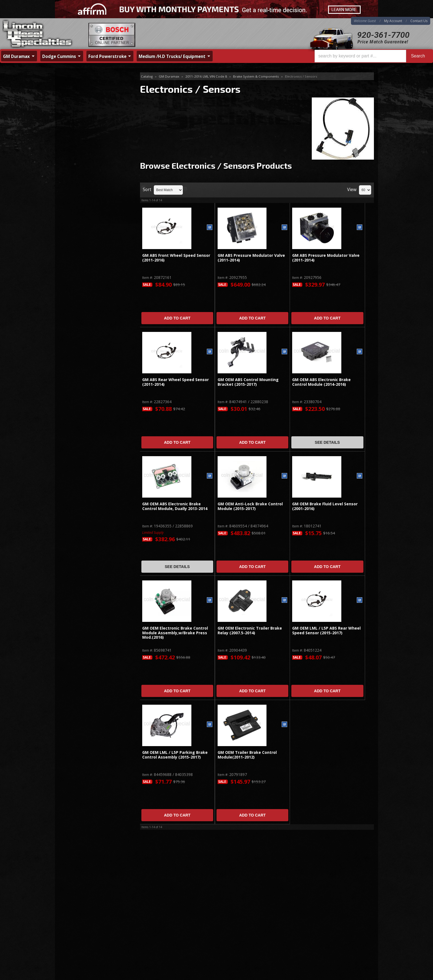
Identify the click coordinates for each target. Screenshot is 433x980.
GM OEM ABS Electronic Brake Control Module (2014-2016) (321, 382)
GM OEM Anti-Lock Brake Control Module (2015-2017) (250, 506)
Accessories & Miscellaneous (89, 139)
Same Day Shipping (89, 180)
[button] (372, 56)
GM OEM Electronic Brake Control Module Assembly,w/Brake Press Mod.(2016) (175, 633)
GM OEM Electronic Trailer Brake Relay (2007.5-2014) (250, 631)
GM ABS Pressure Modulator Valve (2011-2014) (251, 258)
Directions (85, 918)
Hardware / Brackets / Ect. (87, 130)
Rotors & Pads (76, 103)
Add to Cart (177, 318)
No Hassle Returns (89, 212)
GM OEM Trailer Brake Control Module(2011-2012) (247, 755)
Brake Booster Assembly (85, 85)
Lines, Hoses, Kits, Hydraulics (89, 113)
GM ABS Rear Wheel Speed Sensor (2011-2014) (175, 382)
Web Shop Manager (360, 976)
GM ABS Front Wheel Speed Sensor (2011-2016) (176, 258)
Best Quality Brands (90, 196)
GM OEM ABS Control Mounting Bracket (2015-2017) (248, 382)
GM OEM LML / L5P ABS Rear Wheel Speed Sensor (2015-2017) (326, 631)
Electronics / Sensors (84, 121)
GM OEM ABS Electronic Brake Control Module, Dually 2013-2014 (175, 506)
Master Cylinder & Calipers (87, 95)
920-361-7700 (383, 35)
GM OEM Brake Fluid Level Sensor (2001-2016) (325, 506)
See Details (327, 442)
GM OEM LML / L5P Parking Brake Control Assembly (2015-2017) (175, 755)
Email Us (79, 242)
